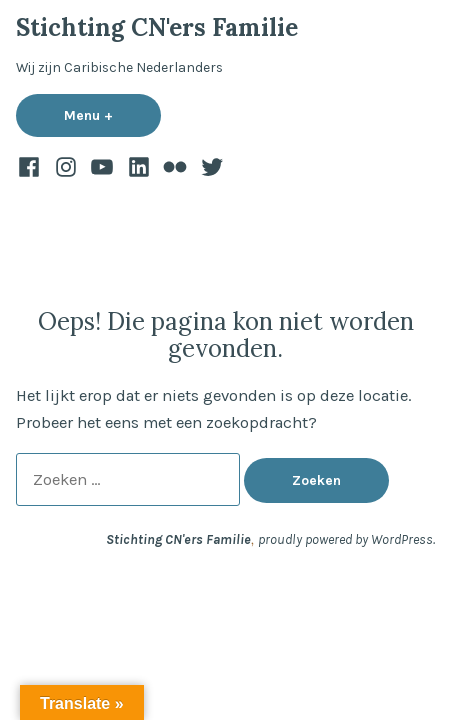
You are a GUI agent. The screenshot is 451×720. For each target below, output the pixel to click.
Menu (112, 115)
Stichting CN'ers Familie (157, 27)
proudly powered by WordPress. (346, 539)
